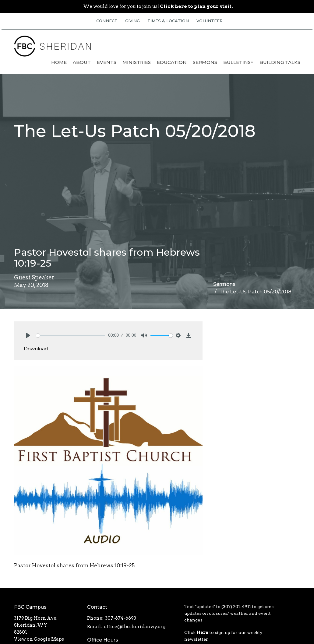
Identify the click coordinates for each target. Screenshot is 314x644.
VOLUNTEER (210, 21)
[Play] (28, 335)
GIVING (132, 21)
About (82, 62)
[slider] (71, 336)
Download (36, 349)
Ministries (137, 62)
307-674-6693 (121, 618)
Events (107, 62)
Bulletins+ (238, 62)
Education (172, 62)
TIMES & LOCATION (168, 21)
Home (59, 62)
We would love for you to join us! (158, 6)
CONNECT (107, 21)
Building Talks (280, 62)
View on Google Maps (39, 639)
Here (202, 632)
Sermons (205, 62)
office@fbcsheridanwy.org (135, 627)
